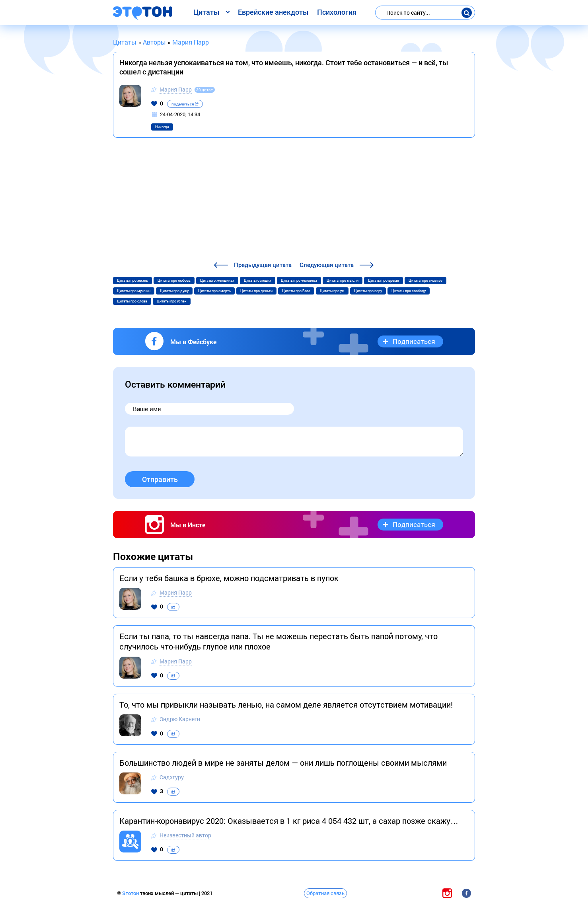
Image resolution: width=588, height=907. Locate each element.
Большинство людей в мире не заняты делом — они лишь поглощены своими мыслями (283, 763)
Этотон (131, 893)
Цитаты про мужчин (134, 291)
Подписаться (414, 341)
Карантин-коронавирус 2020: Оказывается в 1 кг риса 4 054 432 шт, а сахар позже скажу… (289, 821)
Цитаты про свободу (409, 291)
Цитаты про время (384, 281)
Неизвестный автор (185, 835)
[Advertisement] (294, 201)
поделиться (185, 104)
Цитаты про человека (299, 281)
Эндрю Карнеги (180, 719)
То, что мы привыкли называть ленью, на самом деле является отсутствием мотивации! (286, 704)
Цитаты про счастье (425, 281)
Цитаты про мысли (343, 281)
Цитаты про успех (172, 301)
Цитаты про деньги (256, 291)
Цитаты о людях (258, 281)
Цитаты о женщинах (217, 281)
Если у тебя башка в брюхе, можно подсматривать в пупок (229, 578)
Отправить (160, 479)
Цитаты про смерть (214, 291)
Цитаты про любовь (174, 281)
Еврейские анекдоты (273, 12)
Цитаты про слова (132, 301)
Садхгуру (172, 777)
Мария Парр (176, 89)
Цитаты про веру (368, 291)
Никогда (162, 127)
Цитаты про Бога (296, 291)
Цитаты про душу (174, 291)
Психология (337, 12)
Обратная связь (325, 893)
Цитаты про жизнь (132, 281)
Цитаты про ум (332, 291)
